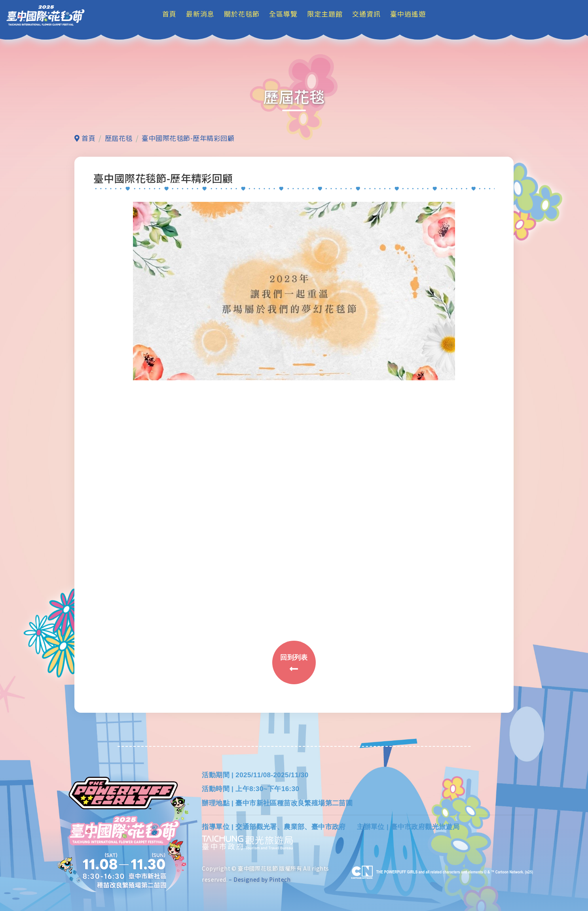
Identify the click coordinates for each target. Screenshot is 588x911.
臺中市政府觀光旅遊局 (425, 827)
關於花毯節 (242, 14)
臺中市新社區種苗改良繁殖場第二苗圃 (294, 803)
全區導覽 (283, 14)
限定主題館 (325, 14)
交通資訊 (366, 14)
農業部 (294, 827)
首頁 (169, 14)
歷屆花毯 (119, 138)
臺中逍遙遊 (408, 14)
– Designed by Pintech (260, 879)
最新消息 (200, 14)
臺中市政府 (329, 827)
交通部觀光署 (256, 827)
